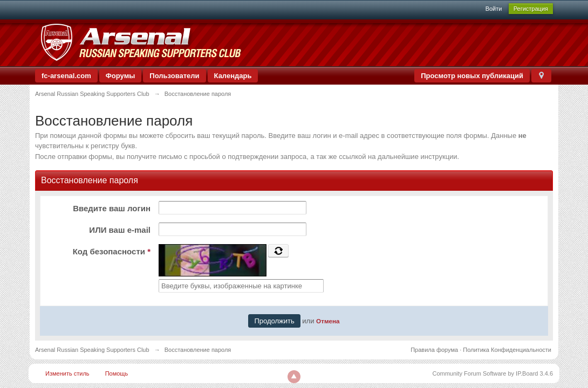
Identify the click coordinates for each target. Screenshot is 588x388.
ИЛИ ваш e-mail (120, 230)
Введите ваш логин (112, 208)
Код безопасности (112, 251)
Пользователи (174, 76)
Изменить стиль (67, 373)
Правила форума (434, 350)
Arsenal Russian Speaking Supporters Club (92, 350)
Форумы (121, 76)
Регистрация (531, 9)
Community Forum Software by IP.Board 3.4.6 (493, 373)
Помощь (117, 373)
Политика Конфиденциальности (507, 350)
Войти (494, 9)
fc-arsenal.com (66, 76)
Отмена (328, 321)
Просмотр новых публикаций (472, 76)
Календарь (233, 76)
